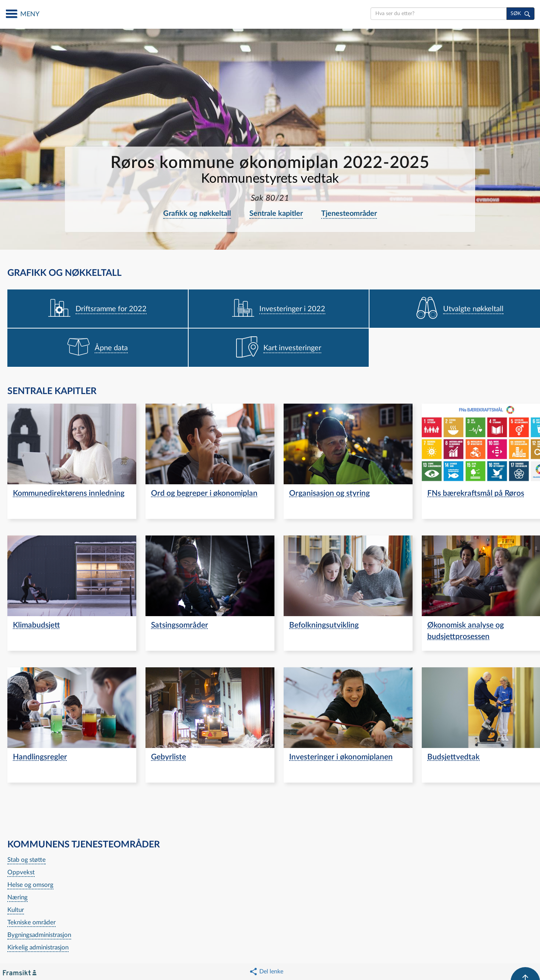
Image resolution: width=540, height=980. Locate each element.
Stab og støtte (27, 860)
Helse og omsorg (30, 885)
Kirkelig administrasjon (38, 947)
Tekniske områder (31, 922)
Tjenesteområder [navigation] (349, 214)
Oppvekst (21, 872)
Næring (17, 897)
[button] (266, 972)
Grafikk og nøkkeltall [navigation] (197, 214)
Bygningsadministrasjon (39, 935)
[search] (439, 14)
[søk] (520, 14)
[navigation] (98, 309)
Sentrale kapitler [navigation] (276, 214)
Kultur (16, 910)
